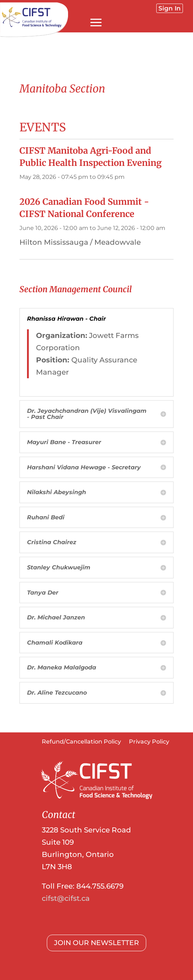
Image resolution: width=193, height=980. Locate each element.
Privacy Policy (149, 742)
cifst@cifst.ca (66, 898)
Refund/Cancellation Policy (81, 742)
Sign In (170, 8)
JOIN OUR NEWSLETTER (96, 943)
